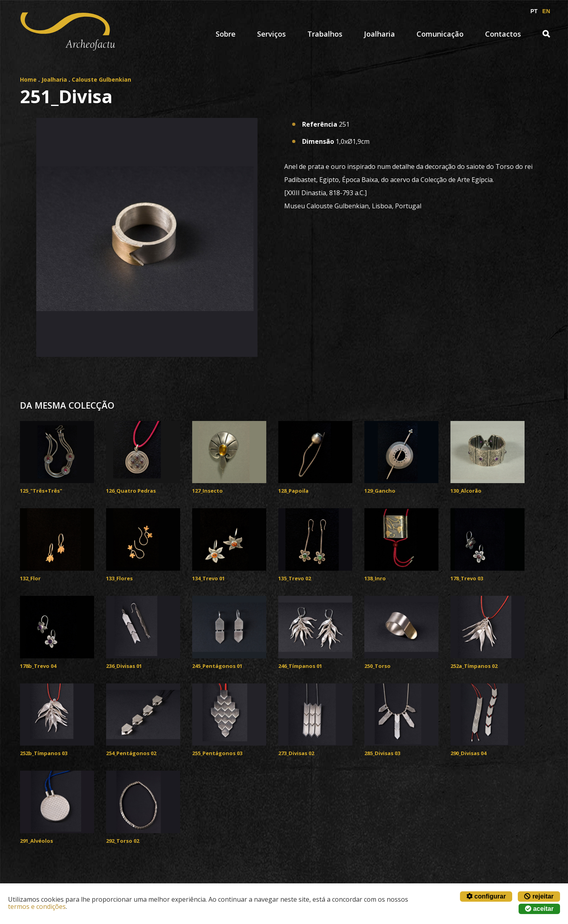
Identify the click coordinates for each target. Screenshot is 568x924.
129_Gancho (380, 491)
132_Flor (30, 578)
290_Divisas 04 (468, 753)
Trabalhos (325, 34)
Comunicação (440, 34)
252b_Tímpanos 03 (44, 753)
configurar (486, 896)
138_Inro (375, 578)
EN (546, 11)
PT (534, 11)
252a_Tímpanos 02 (474, 666)
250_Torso (377, 666)
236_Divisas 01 (124, 666)
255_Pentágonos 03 (217, 753)
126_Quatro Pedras (131, 491)
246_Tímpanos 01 (300, 666)
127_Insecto (207, 491)
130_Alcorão (466, 491)
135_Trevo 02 (295, 578)
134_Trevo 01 (208, 578)
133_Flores (119, 578)
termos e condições (37, 906)
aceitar (539, 909)
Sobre (226, 34)
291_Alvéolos (36, 841)
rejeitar (539, 896)
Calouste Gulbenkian (101, 79)
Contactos (503, 34)
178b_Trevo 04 (38, 666)
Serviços (271, 34)
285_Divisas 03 (382, 753)
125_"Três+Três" (41, 491)
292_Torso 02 (123, 841)
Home (28, 79)
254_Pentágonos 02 (131, 753)
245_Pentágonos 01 (217, 666)
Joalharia (379, 34)
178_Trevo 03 (467, 578)
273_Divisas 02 (296, 753)
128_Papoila (293, 491)
